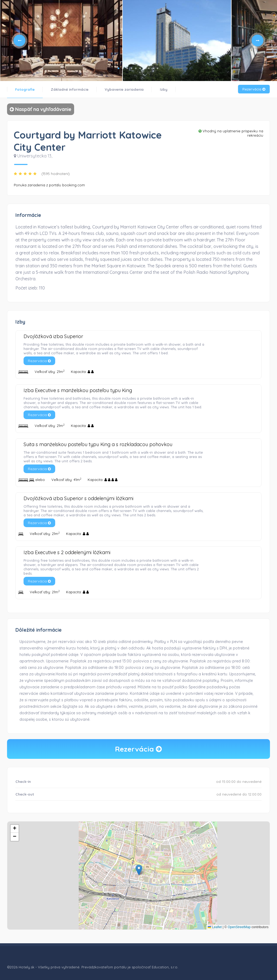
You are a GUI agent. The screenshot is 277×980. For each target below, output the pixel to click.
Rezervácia (254, 89)
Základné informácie (70, 89)
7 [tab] (144, 68)
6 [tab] (140, 68)
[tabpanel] (61, 41)
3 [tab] (127, 68)
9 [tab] (153, 68)
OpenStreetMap (239, 927)
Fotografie (25, 89)
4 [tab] (131, 68)
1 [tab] (118, 68)
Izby (164, 89)
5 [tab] (136, 68)
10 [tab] (157, 68)
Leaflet (215, 927)
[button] (139, 870)
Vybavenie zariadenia (124, 89)
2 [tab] (123, 68)
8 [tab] (149, 68)
